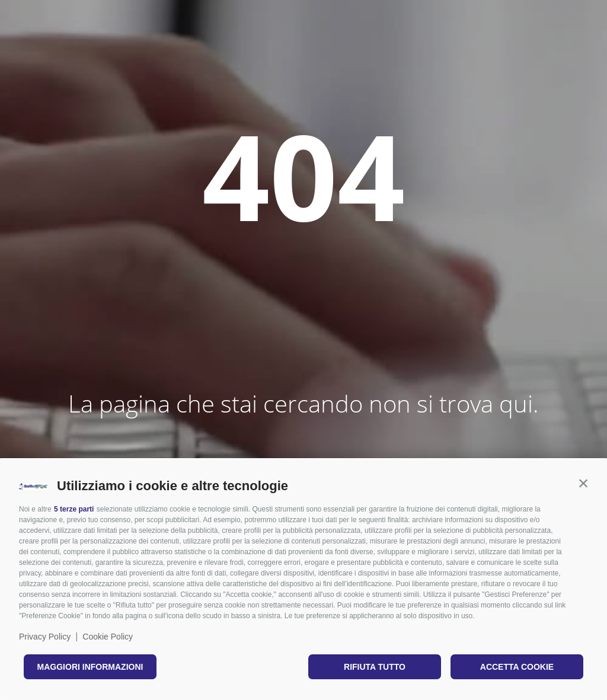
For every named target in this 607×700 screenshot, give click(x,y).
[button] (583, 483)
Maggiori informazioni (90, 667)
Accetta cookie (517, 667)
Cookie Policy (108, 637)
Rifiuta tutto (375, 667)
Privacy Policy (45, 637)
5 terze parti (74, 509)
